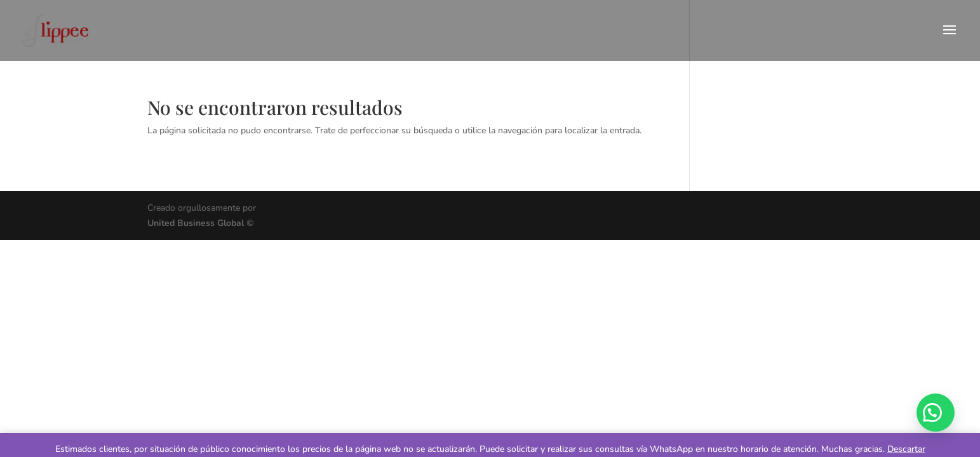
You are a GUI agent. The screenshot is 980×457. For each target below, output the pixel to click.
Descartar (906, 449)
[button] (936, 413)
